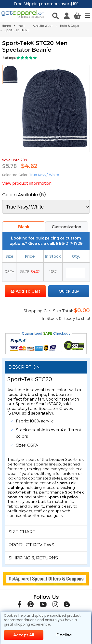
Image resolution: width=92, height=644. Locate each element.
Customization (66, 227)
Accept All (24, 635)
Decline (64, 635)
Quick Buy (69, 291)
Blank (24, 227)
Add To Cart (25, 291)
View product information (27, 183)
